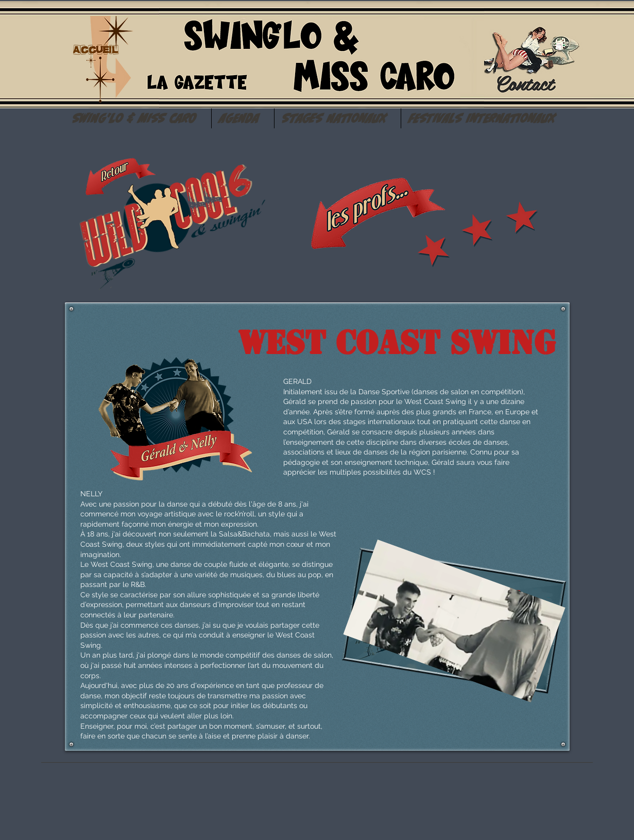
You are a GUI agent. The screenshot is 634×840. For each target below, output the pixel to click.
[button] (138, 118)
